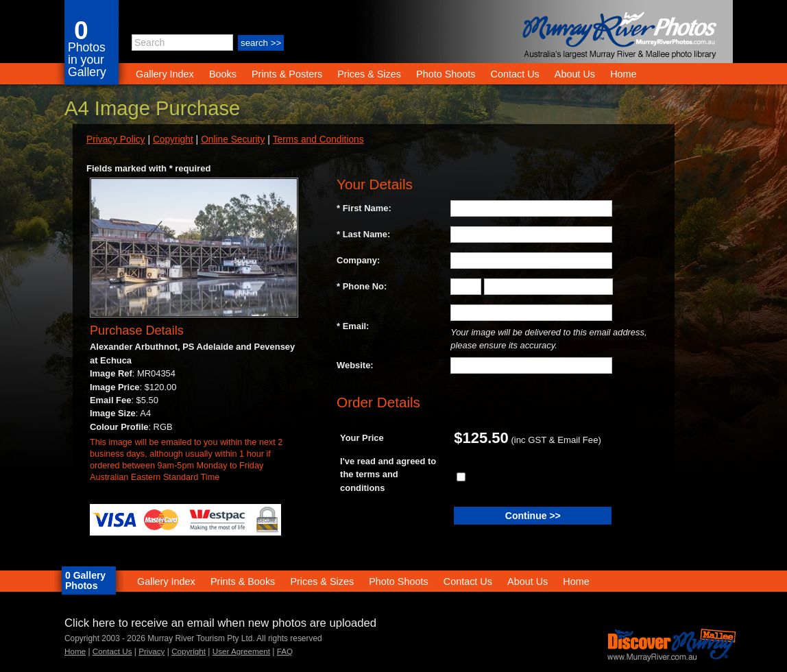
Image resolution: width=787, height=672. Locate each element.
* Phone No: (362, 286)
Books (223, 74)
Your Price (362, 438)
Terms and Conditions (318, 140)
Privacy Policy (116, 140)
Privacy (152, 651)
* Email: (353, 326)
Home (623, 74)
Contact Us (515, 74)
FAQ (285, 651)
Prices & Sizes (369, 74)
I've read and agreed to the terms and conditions (388, 475)
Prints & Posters (288, 74)
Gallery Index (165, 74)
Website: (355, 365)
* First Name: (364, 208)
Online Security (233, 140)
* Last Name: (363, 234)
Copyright (173, 140)
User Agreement (241, 651)
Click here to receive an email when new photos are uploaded (220, 623)
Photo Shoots (446, 74)
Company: (358, 260)
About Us (575, 74)
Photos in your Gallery (87, 60)
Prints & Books (243, 581)
